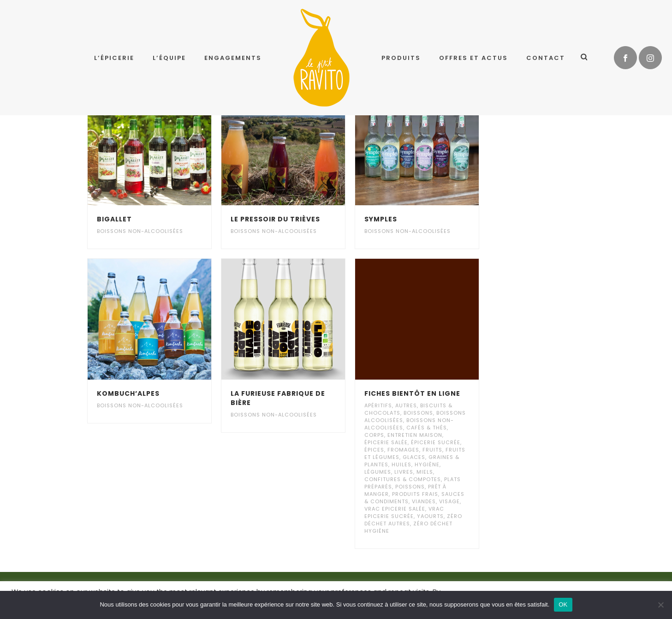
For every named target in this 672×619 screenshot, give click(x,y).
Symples (381, 219)
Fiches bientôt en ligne (412, 393)
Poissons (410, 487)
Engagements (233, 58)
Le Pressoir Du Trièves (275, 219)
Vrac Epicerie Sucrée (404, 512)
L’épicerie (114, 58)
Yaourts (430, 516)
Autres (406, 405)
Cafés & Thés (427, 428)
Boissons (418, 413)
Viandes (424, 501)
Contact (546, 58)
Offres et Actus (473, 58)
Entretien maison (415, 435)
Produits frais (415, 494)
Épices (374, 450)
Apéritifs (378, 405)
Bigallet (114, 219)
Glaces (414, 457)
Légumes (378, 472)
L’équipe (169, 58)
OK (563, 604)
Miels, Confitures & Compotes (403, 476)
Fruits (432, 450)
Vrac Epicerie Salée (395, 509)
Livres (404, 472)
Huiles (401, 464)
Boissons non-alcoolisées (140, 231)
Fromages (403, 450)
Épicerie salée (386, 442)
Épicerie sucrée (436, 442)
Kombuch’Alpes (128, 393)
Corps (374, 435)
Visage (449, 501)
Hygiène (427, 464)
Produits (401, 58)
